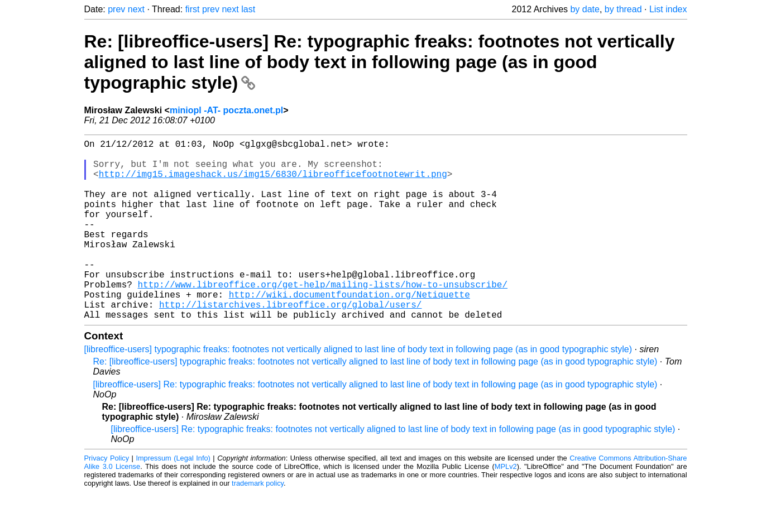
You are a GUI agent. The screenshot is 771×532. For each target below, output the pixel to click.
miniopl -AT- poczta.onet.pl (226, 110)
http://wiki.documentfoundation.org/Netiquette (349, 330)
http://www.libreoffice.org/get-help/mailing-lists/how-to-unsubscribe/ (323, 318)
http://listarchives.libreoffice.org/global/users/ (290, 342)
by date (585, 9)
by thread (623, 9)
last (248, 9)
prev (116, 9)
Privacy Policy (107, 498)
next (136, 9)
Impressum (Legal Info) (173, 498)
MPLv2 (506, 507)
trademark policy (258, 523)
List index (668, 9)
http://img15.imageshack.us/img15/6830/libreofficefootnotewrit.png (273, 183)
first (193, 9)
